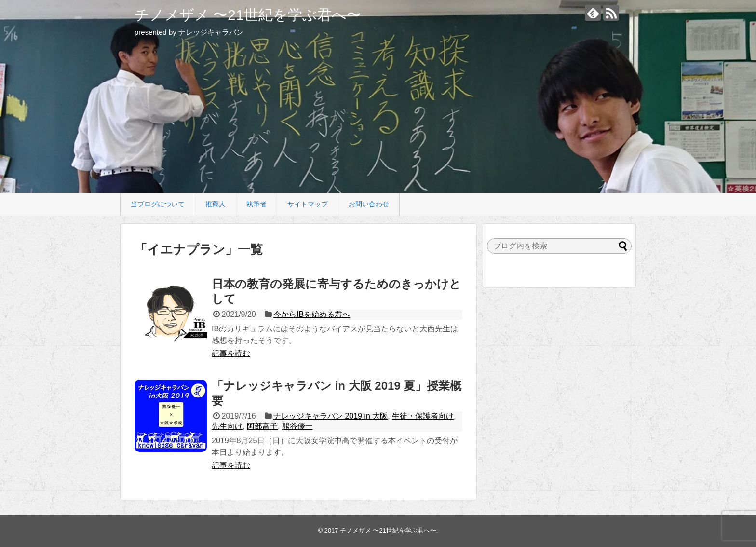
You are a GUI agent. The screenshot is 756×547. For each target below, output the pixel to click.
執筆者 (256, 204)
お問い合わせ (369, 204)
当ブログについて (158, 204)
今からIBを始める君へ (312, 314)
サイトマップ (308, 204)
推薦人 (216, 204)
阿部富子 (262, 426)
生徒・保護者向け (423, 416)
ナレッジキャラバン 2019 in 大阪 (331, 416)
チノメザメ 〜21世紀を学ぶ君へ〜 (248, 15)
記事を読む (231, 353)
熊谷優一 (297, 426)
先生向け (227, 426)
